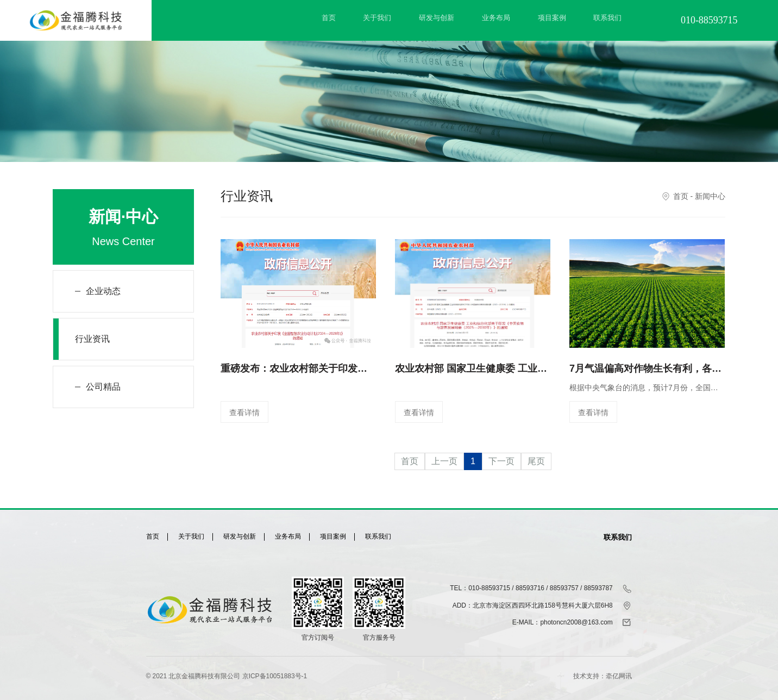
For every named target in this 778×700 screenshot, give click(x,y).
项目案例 (552, 18)
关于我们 (377, 18)
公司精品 (103, 387)
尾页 (536, 461)
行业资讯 (92, 339)
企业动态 (103, 291)
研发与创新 (437, 18)
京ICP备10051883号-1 (275, 676)
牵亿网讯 (619, 676)
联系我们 (607, 18)
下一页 (501, 461)
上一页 (444, 461)
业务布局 (496, 18)
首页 (329, 18)
